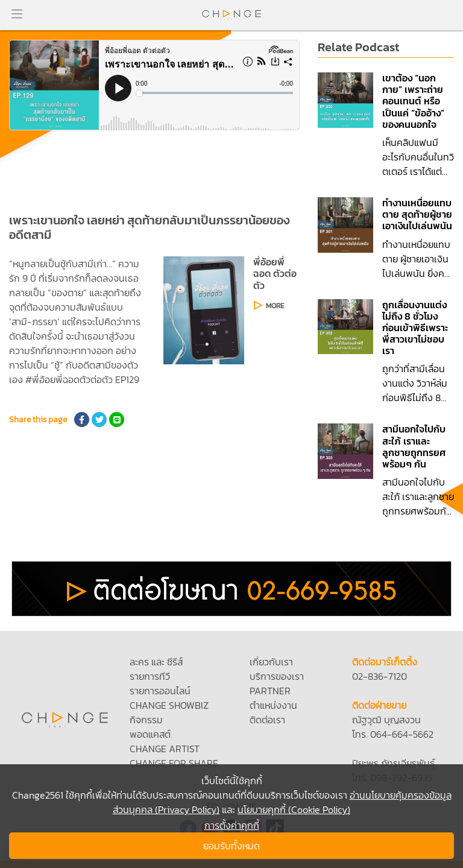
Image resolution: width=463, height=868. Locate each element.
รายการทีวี (150, 676)
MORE (275, 306)
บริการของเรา (277, 676)
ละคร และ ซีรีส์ (156, 662)
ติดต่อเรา (267, 720)
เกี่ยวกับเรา (271, 662)
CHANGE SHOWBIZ (169, 705)
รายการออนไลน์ (160, 691)
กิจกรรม (146, 720)
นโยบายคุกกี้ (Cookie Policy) (294, 809)
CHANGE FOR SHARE (174, 763)
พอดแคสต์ (150, 734)
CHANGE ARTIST (165, 749)
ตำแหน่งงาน (273, 705)
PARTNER (270, 691)
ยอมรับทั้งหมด (231, 846)
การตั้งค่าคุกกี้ (232, 825)
